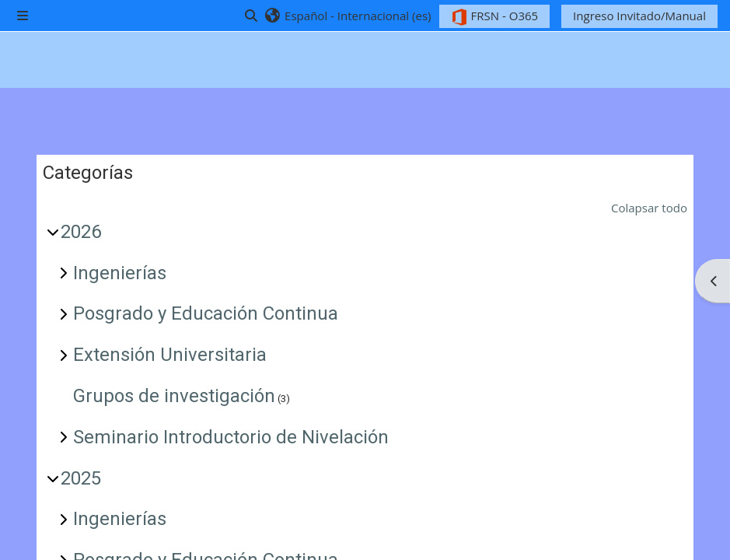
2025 (81, 478)
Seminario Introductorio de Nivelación (231, 437)
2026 (81, 232)
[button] (348, 16)
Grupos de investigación (174, 396)
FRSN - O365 (495, 17)
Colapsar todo (649, 208)
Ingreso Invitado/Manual (639, 16)
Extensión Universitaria (170, 355)
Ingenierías (120, 273)
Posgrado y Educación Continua (206, 313)
